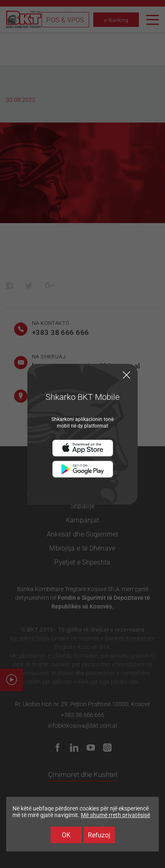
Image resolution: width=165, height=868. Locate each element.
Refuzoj (99, 835)
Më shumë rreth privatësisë (115, 815)
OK (66, 835)
